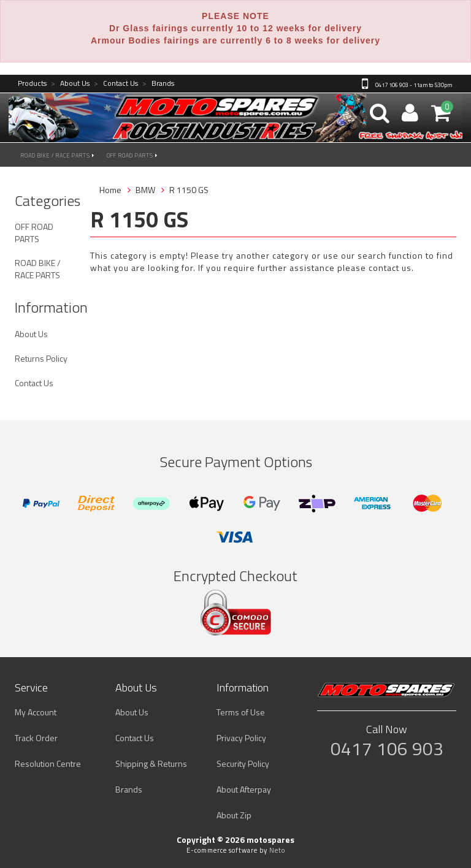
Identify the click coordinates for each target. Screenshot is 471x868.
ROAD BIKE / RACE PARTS (58, 155)
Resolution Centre (48, 763)
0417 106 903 (387, 748)
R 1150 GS (189, 190)
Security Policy (243, 763)
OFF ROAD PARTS (132, 155)
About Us (70, 84)
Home (110, 190)
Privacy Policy (241, 738)
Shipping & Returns (151, 763)
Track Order (36, 738)
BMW (145, 190)
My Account (36, 712)
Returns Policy (41, 358)
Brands (158, 84)
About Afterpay (244, 789)
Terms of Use (241, 712)
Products (32, 84)
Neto (277, 850)
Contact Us (116, 84)
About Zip (234, 815)
